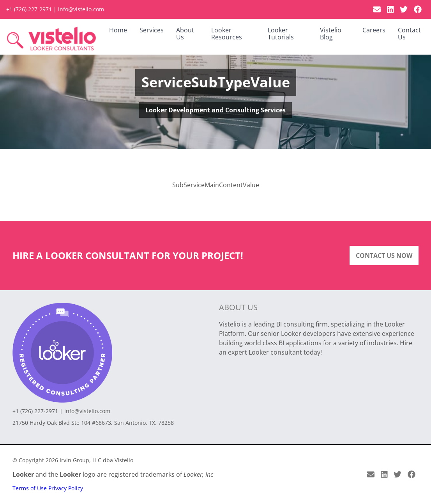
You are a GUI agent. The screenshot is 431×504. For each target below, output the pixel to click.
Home (118, 30)
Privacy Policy (66, 488)
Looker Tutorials (281, 34)
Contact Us (409, 34)
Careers (374, 30)
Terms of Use (30, 488)
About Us (185, 34)
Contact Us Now (384, 256)
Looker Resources (227, 34)
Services (152, 30)
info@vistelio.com (81, 9)
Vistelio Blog (331, 34)
